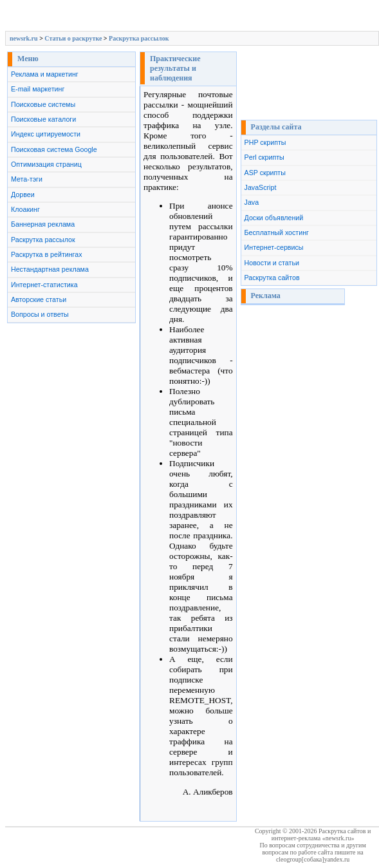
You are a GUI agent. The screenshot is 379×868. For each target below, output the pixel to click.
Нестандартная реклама (50, 269)
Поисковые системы (43, 104)
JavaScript (261, 187)
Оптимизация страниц (46, 164)
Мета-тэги (27, 179)
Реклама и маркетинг (45, 74)
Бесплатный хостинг (277, 232)
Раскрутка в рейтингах (47, 254)
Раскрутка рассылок (139, 38)
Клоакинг (25, 209)
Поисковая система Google (54, 149)
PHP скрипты (265, 142)
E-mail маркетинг (38, 89)
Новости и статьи (272, 263)
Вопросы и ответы (40, 314)
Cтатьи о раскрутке (73, 38)
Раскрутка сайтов (272, 278)
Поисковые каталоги (43, 119)
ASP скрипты (265, 173)
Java (252, 202)
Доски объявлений (274, 218)
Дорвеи (23, 194)
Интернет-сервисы (274, 247)
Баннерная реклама (43, 224)
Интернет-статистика (44, 285)
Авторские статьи (39, 299)
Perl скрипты (264, 157)
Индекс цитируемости (46, 134)
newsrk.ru (24, 38)
